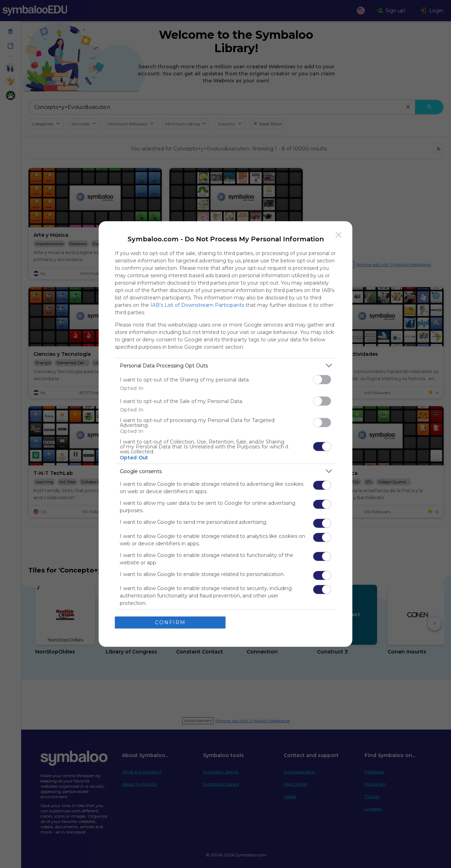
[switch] (322, 380)
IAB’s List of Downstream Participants (197, 305)
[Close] (339, 235)
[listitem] (225, 365)
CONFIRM (170, 622)
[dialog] (225, 434)
